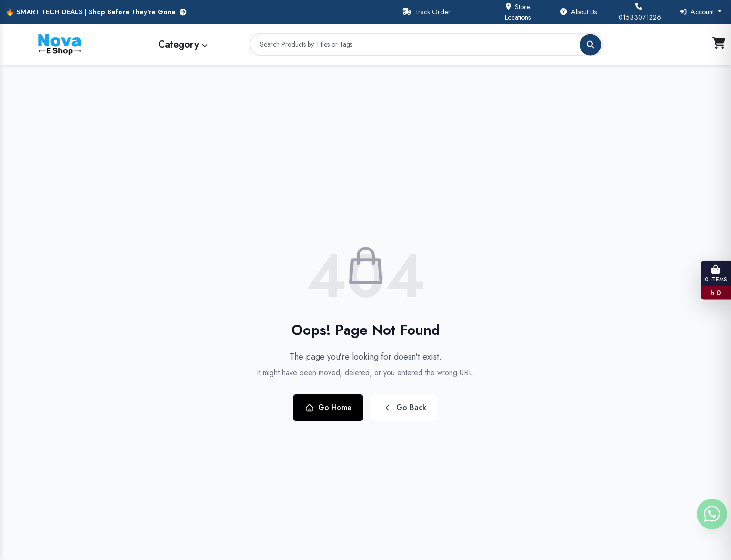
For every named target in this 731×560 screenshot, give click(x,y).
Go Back (405, 407)
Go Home (328, 407)
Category (183, 45)
